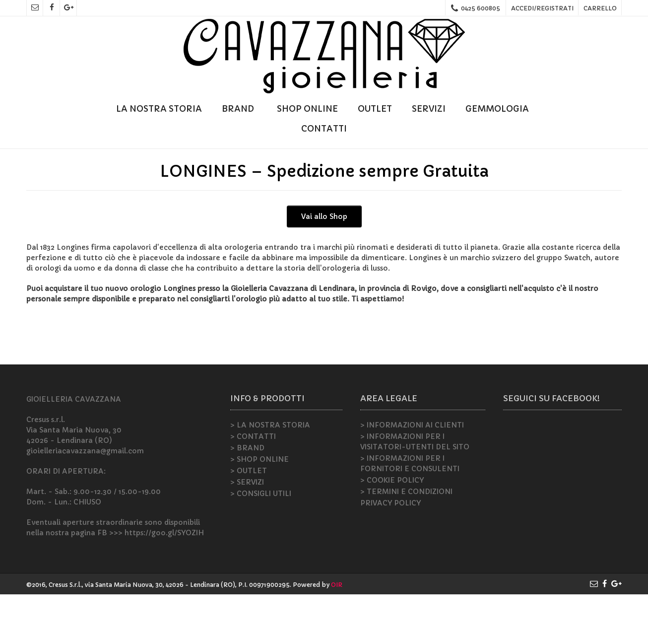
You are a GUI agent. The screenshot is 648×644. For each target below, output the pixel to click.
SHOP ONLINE (307, 109)
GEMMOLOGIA (499, 109)
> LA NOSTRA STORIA (270, 475)
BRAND (239, 109)
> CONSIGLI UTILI (261, 543)
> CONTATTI (253, 486)
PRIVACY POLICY (390, 553)
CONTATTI (324, 129)
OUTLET (375, 109)
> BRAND (247, 498)
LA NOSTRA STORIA (159, 109)
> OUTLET (249, 520)
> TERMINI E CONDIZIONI (406, 541)
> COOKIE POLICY (392, 530)
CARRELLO (600, 8)
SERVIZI (429, 109)
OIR (337, 634)
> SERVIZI (247, 532)
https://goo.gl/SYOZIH (164, 582)
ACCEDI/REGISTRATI (542, 8)
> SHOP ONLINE (259, 509)
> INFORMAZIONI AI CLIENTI (412, 475)
